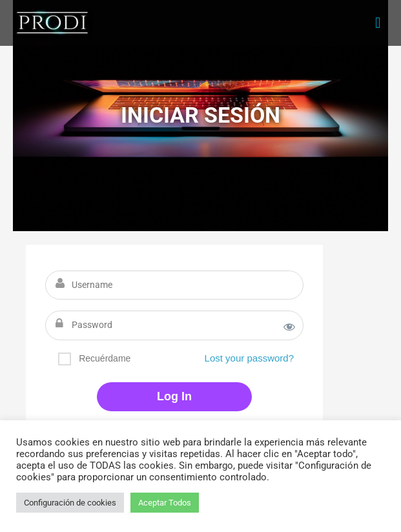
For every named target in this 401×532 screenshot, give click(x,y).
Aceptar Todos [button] (165, 503)
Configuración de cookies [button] (70, 503)
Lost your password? (249, 358)
